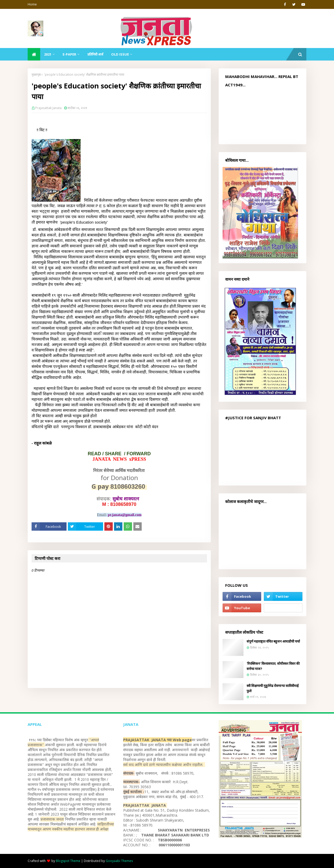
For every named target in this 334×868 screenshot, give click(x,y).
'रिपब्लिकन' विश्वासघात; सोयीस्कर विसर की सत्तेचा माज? (273, 666)
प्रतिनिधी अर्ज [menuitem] (95, 54)
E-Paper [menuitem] (69, 54)
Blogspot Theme (68, 861)
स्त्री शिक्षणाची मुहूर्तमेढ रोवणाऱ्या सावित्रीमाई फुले (273, 688)
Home (32, 4)
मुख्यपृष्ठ (36, 74)
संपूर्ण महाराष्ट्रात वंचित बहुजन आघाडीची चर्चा (273, 641)
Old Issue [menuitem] (120, 54)
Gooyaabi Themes (119, 861)
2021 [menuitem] (48, 54)
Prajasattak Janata (48, 108)
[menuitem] (34, 54)
